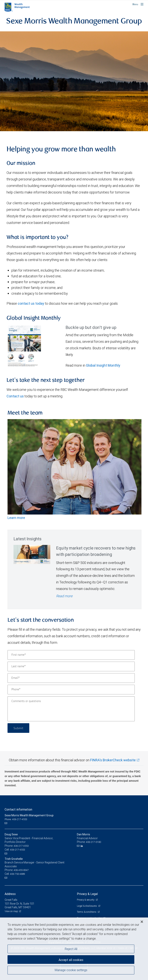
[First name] (71, 655)
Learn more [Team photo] (16, 518)
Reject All (71, 949)
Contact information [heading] (18, 809)
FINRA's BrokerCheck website (113, 760)
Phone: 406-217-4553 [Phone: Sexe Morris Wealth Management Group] (16, 819)
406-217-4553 (21, 846)
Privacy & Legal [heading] (87, 894)
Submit (18, 728)
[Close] (142, 922)
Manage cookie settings (71, 970)
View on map (11, 911)
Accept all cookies (71, 960)
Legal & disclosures (87, 906)
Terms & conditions (87, 912)
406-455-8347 (21, 870)
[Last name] (71, 666)
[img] (74, 81)
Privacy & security (86, 900)
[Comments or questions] (71, 709)
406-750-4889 (18, 874)
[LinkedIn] (82, 846)
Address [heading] (10, 894)
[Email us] (6, 823)
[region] (74, 949)
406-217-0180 (93, 842)
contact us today (31, 303)
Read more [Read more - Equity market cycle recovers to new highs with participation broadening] (64, 596)
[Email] (71, 678)
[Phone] (71, 690)
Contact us (15, 396)
